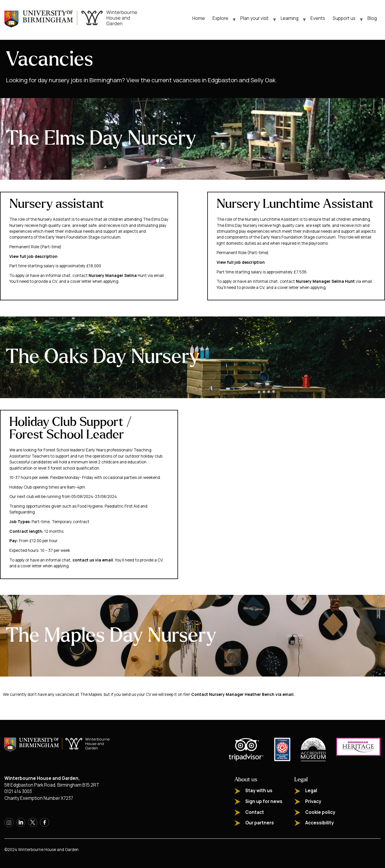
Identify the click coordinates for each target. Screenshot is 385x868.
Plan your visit (254, 18)
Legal (311, 791)
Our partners (260, 823)
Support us (344, 18)
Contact (255, 812)
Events (318, 18)
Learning (290, 18)
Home (199, 18)
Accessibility (320, 823)
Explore (220, 18)
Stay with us (259, 791)
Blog (372, 18)
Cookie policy (320, 812)
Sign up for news (264, 801)
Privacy (313, 801)
